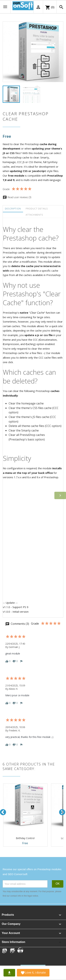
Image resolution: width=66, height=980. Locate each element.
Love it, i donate (33, 973)
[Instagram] (12, 950)
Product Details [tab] (37, 209)
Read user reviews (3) (17, 197)
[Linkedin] (20, 950)
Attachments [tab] (34, 215)
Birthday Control (25, 838)
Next (62, 812)
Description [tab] (13, 209)
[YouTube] (4, 950)
